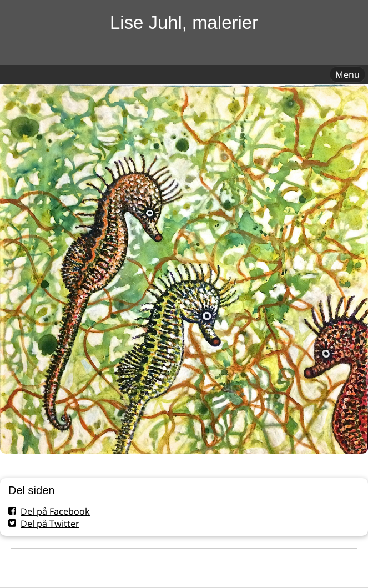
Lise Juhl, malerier (184, 22)
